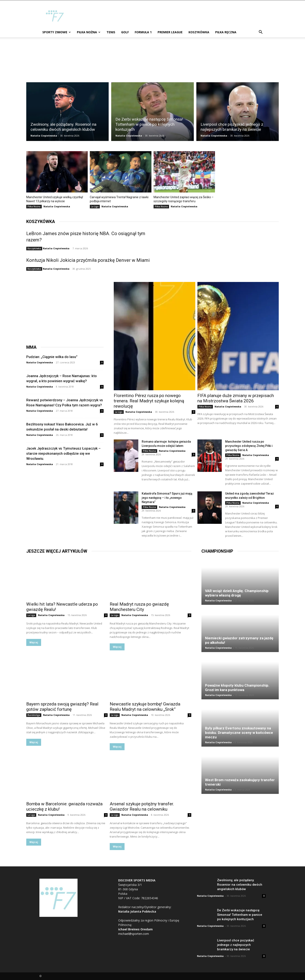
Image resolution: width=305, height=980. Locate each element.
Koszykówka (199, 32)
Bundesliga (34, 715)
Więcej (34, 642)
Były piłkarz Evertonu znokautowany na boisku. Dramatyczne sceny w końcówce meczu (239, 733)
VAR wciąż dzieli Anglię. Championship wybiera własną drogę (237, 593)
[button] (261, 33)
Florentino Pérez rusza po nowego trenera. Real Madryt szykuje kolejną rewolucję (149, 401)
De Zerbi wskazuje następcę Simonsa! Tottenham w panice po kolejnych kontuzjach (240, 915)
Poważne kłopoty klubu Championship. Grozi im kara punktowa (237, 688)
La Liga (95, 206)
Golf (125, 32)
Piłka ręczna (226, 32)
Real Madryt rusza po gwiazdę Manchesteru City (139, 607)
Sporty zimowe (57, 32)
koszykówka (41, 222)
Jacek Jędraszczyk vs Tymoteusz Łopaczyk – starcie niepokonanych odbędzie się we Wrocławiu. (63, 453)
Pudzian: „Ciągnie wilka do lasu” (52, 357)
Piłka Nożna (89, 32)
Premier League (170, 32)
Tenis (111, 32)
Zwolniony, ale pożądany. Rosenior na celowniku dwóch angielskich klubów (240, 885)
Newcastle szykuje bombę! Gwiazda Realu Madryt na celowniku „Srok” (145, 707)
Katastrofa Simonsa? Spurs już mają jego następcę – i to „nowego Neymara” (167, 498)
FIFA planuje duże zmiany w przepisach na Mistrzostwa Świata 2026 (236, 398)
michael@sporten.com (134, 934)
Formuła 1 (143, 32)
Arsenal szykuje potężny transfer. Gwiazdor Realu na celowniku (142, 806)
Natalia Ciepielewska (44, 136)
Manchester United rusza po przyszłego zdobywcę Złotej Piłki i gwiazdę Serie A (249, 446)
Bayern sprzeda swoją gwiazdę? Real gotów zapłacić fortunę (62, 707)
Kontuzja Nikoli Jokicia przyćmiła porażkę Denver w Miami (88, 260)
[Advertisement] (189, 16)
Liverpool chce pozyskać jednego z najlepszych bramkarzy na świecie (236, 945)
